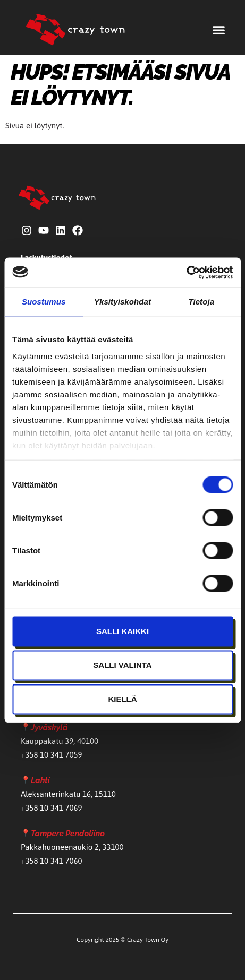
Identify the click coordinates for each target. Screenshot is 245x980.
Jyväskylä (49, 727)
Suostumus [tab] (44, 302)
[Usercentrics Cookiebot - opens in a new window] (186, 272)
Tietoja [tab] (201, 302)
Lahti (40, 780)
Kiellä (122, 699)
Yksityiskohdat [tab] (122, 302)
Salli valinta (122, 665)
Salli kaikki (122, 631)
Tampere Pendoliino (68, 834)
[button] (219, 30)
